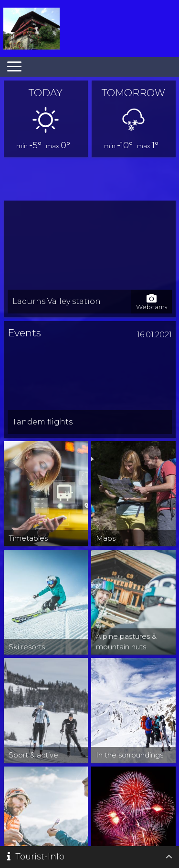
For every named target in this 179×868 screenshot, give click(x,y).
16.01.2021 (154, 335)
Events (24, 333)
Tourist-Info (36, 857)
